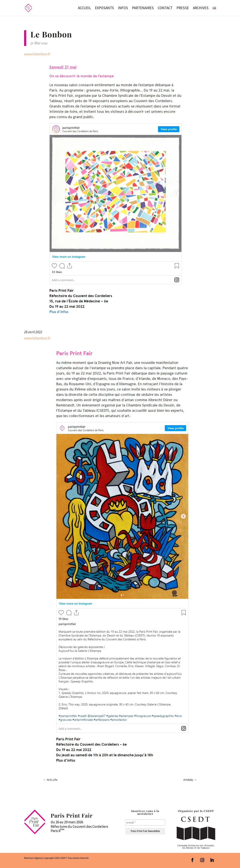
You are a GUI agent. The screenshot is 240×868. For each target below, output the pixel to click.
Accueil (84, 8)
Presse (183, 8)
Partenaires (143, 8)
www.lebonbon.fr (37, 54)
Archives (201, 8)
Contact (165, 8)
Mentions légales (33, 858)
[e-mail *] (145, 823)
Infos (123, 8)
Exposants (104, 8)
